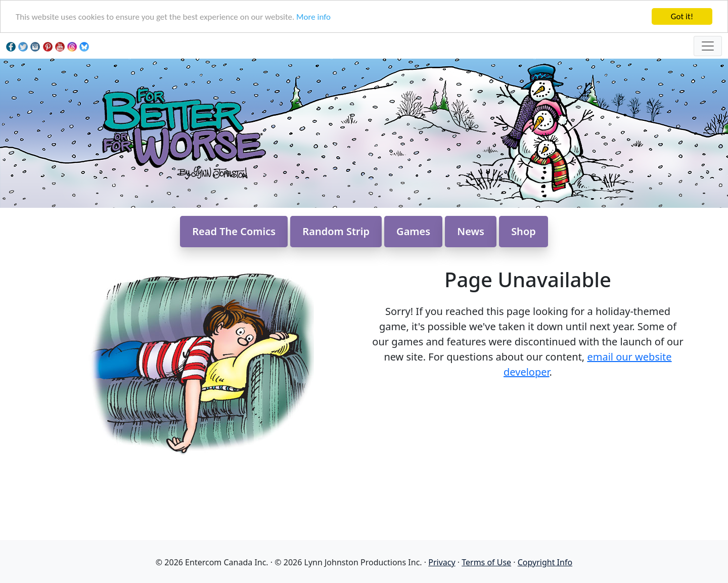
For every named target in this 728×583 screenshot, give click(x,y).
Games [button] (413, 231)
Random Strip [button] (336, 231)
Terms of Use (486, 562)
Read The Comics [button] (234, 231)
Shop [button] (524, 231)
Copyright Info (545, 562)
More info (313, 17)
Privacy (442, 562)
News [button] (471, 231)
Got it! (682, 16)
